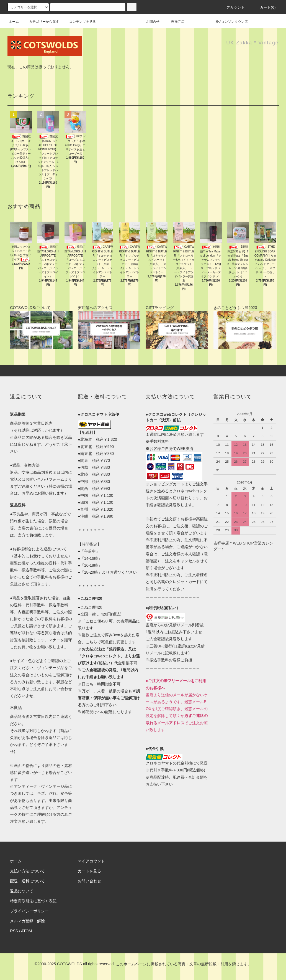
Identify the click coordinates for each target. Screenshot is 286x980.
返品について (22, 891)
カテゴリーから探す (41, 22)
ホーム (14, 22)
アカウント (232, 7)
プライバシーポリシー (29, 911)
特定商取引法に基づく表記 (33, 901)
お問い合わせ (89, 881)
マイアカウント (91, 861)
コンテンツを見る (79, 22)
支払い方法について (27, 871)
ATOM (26, 931)
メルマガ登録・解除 (27, 921)
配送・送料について (27, 881)
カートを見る (89, 871)
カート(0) (265, 7)
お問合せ (156, 22)
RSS (14, 931)
